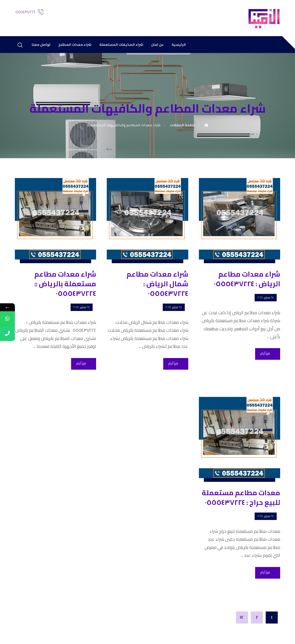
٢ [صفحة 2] (257, 617)
